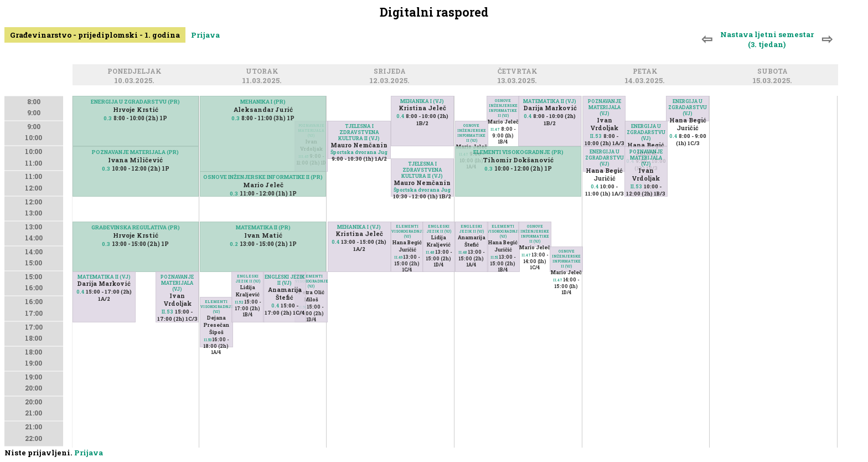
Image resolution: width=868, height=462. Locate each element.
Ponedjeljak (136, 72)
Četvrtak (519, 72)
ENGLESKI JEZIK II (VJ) (248, 279)
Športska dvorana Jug (359, 152)
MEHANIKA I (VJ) (422, 101)
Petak (647, 72)
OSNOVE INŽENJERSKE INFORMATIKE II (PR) (263, 177)
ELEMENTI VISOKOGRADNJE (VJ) (311, 281)
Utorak (264, 72)
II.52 (239, 302)
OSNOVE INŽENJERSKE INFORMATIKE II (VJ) (503, 108)
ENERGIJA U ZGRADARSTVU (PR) (135, 102)
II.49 (398, 257)
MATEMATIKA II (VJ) (104, 277)
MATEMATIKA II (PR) (263, 227)
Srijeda (391, 72)
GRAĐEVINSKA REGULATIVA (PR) (136, 227)
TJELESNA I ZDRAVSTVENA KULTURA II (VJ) (359, 132)
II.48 (430, 252)
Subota (774, 72)
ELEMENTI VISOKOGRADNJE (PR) (518, 152)
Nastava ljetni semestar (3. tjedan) (767, 39)
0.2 (234, 244)
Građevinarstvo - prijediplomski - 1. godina (95, 35)
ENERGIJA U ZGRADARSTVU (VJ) (688, 107)
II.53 (167, 312)
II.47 (495, 129)
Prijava (205, 35)
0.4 (80, 292)
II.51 (494, 257)
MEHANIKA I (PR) (263, 102)
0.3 (108, 118)
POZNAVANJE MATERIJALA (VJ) (177, 283)
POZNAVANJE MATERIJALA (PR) (135, 152)
